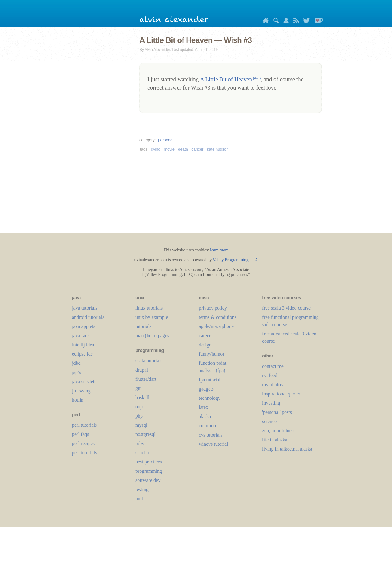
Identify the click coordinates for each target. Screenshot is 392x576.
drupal (142, 370)
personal (166, 140)
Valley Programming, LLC (236, 260)
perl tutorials (84, 425)
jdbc (76, 363)
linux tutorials (149, 308)
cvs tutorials (211, 435)
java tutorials (85, 308)
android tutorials (88, 317)
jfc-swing (81, 391)
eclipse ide (82, 354)
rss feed (270, 375)
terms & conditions (218, 317)
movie (169, 149)
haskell (142, 397)
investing (271, 403)
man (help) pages (152, 336)
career (205, 336)
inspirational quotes (281, 394)
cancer (197, 149)
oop (139, 407)
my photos (272, 385)
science (269, 421)
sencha (142, 453)
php (139, 416)
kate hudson (218, 149)
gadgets (206, 389)
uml (139, 499)
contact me (273, 366)
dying (156, 149)
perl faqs (81, 434)
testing (142, 489)
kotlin (78, 400)
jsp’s (76, 372)
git (138, 388)
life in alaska (275, 440)
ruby (140, 443)
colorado (207, 426)
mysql (141, 425)
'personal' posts (277, 412)
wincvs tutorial (213, 444)
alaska (205, 416)
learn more (219, 250)
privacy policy (213, 308)
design (205, 345)
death (183, 149)
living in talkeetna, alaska (287, 449)
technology (210, 398)
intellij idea (83, 345)
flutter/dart (146, 379)
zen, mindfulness (279, 431)
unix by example (152, 317)
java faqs (81, 336)
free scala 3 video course (286, 308)
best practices (149, 462)
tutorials (143, 326)
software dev (148, 480)
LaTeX (204, 407)
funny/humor (212, 354)
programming (149, 471)
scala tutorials (149, 361)
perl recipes (83, 443)
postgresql (145, 434)
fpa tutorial (210, 380)
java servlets (84, 381)
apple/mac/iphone (216, 326)
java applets (84, 326)
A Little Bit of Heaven (230, 79)
